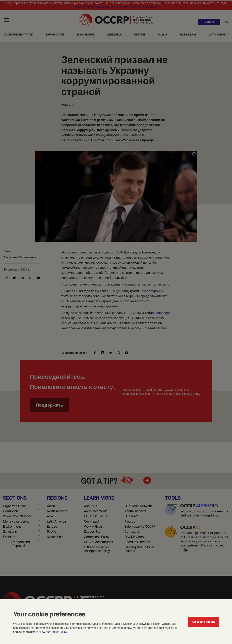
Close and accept (204, 622)
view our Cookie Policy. (53, 632)
